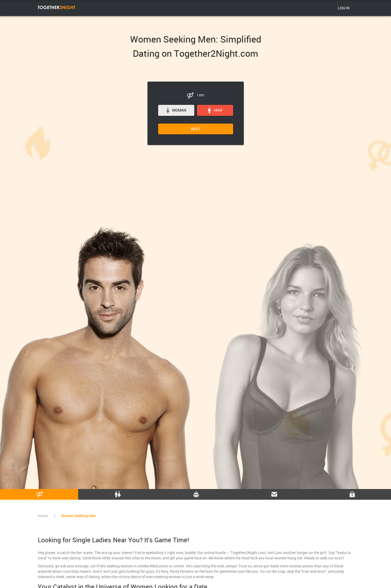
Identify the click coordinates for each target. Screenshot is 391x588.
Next (195, 129)
